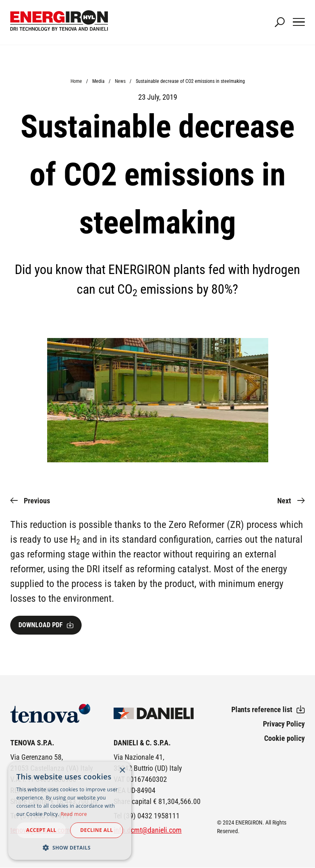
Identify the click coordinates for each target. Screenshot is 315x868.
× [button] (122, 771)
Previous (37, 501)
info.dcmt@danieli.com (148, 830)
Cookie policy (284, 738)
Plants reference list (262, 709)
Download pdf (41, 625)
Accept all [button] (41, 830)
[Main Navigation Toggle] (299, 23)
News (120, 81)
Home (76, 81)
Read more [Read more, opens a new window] (74, 814)
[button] (70, 847)
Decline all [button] (97, 830)
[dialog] (70, 811)
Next (284, 501)
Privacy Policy (284, 724)
